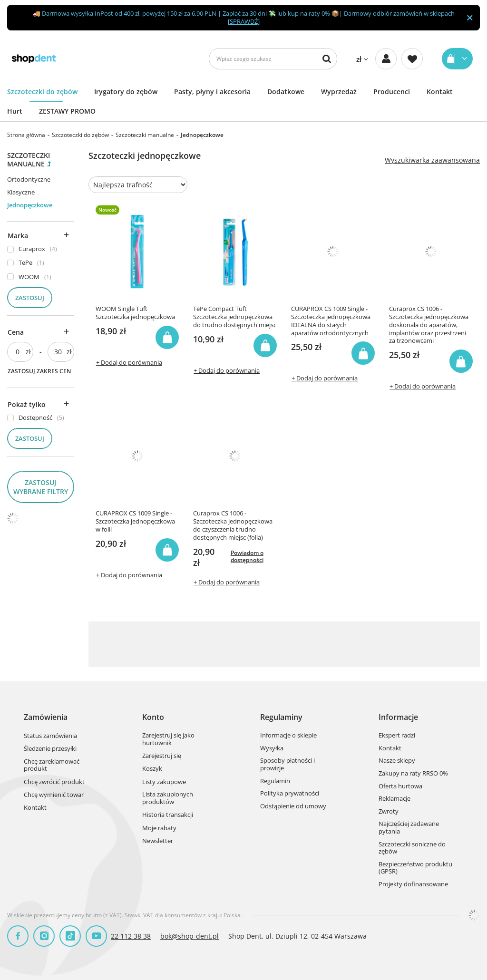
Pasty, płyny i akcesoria (212, 92)
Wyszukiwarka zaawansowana (432, 160)
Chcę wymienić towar (54, 795)
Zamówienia (46, 717)
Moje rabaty (159, 828)
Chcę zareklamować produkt (52, 765)
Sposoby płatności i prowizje (287, 764)
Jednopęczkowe (30, 205)
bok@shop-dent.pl (190, 936)
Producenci (392, 92)
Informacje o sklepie (288, 736)
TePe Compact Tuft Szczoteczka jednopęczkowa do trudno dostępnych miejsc (235, 317)
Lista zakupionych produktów (168, 798)
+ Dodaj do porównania (129, 362)
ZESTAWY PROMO (67, 111)
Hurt (15, 111)
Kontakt (440, 92)
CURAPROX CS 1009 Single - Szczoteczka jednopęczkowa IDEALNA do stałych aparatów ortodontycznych (331, 321)
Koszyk (152, 769)
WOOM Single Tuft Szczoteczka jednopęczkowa (135, 313)
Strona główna (26, 135)
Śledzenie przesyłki (50, 749)
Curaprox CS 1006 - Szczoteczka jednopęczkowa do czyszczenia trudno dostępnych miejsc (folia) (233, 525)
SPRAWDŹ (244, 21)
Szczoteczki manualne (145, 135)
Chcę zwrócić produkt (54, 782)
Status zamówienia (50, 736)
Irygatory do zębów (126, 92)
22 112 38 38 (131, 936)
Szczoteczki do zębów (42, 92)
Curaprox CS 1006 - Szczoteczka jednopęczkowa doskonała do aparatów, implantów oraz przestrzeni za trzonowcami (429, 325)
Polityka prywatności (290, 794)
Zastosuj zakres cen (39, 371)
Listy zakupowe (164, 782)
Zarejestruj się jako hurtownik (168, 739)
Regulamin (275, 781)
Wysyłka (272, 748)
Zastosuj (30, 298)
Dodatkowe (286, 92)
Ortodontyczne (29, 179)
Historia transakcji (168, 815)
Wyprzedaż (339, 92)
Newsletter (158, 841)
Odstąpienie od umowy (293, 806)
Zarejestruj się (162, 756)
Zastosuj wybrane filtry (41, 487)
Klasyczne (21, 192)
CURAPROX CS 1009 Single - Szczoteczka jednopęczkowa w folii (135, 521)
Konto (153, 717)
